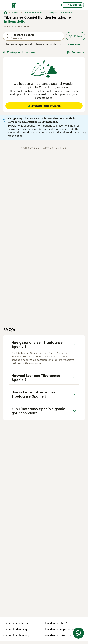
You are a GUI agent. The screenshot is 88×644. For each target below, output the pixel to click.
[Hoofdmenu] (6, 5)
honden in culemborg (16, 635)
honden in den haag (15, 629)
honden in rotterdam (58, 635)
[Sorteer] (76, 52)
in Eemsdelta (15, 21)
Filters (75, 36)
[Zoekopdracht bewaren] (78, 633)
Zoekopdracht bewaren (20, 52)
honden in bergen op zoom (62, 629)
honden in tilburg (56, 623)
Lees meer (75, 44)
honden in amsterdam (16, 623)
